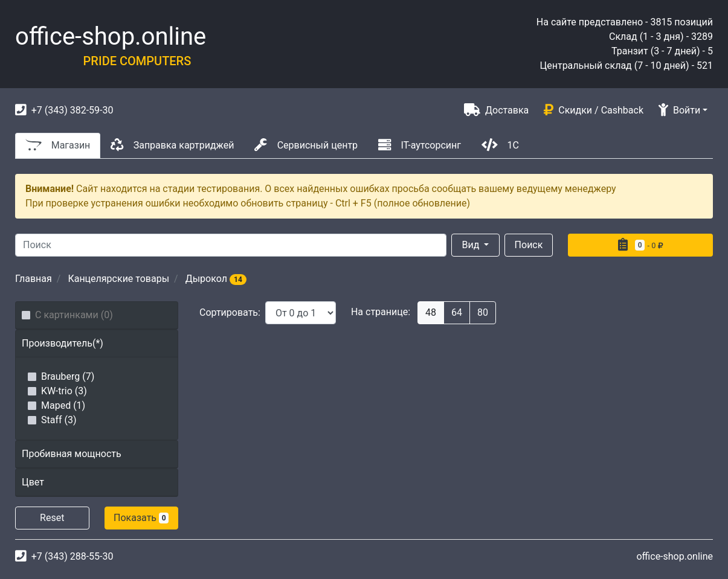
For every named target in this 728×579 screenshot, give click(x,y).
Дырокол (216, 279)
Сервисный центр (306, 145)
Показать (141, 518)
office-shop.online (111, 37)
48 (431, 312)
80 (483, 312)
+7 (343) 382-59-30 (64, 110)
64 (457, 312)
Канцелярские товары (118, 279)
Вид (472, 245)
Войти (679, 110)
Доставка (496, 110)
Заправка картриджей (172, 145)
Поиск (529, 245)
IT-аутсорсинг (420, 145)
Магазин (58, 145)
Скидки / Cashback (594, 110)
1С (500, 145)
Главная (34, 279)
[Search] (231, 245)
